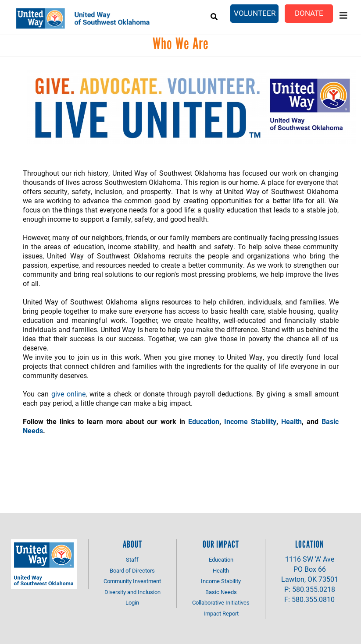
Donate (309, 13)
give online (68, 394)
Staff (132, 559)
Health (291, 421)
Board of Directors (132, 570)
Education (204, 421)
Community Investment (132, 581)
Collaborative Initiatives (221, 602)
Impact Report (221, 613)
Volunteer (255, 13)
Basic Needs (221, 592)
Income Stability (250, 421)
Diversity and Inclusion (132, 592)
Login (132, 602)
